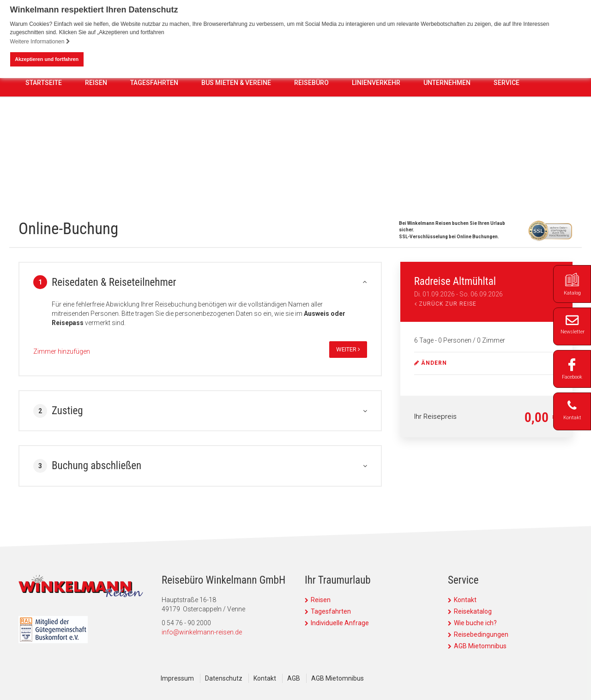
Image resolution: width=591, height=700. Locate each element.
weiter (348, 349)
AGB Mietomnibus (480, 646)
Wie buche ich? (475, 623)
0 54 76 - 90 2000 (248, 108)
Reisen (96, 160)
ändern (431, 363)
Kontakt (465, 600)
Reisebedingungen (481, 634)
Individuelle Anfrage (340, 623)
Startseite (44, 160)
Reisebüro (311, 160)
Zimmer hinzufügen (62, 351)
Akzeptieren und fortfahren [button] (47, 59)
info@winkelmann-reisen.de (202, 632)
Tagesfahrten (154, 160)
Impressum (177, 678)
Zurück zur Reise (446, 304)
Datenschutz (224, 678)
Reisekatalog (473, 611)
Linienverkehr (376, 160)
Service (507, 160)
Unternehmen (447, 160)
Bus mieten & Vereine (236, 160)
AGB (294, 678)
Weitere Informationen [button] (40, 42)
